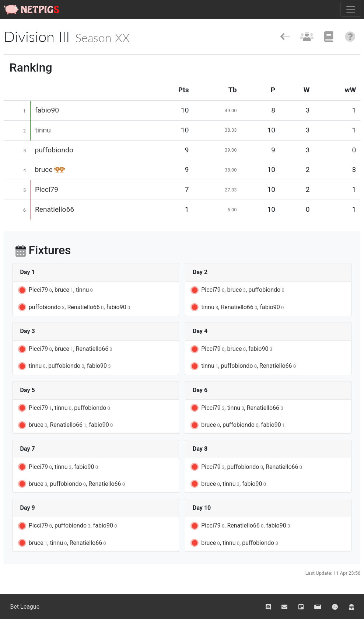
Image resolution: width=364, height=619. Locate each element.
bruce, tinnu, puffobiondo (234, 543)
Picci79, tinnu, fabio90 (57, 467)
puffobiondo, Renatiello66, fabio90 (73, 307)
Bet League (25, 607)
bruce (44, 170)
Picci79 (47, 189)
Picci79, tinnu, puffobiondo (64, 408)
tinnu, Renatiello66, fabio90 (237, 307)
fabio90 (47, 110)
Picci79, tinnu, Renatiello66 (236, 408)
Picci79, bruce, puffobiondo (237, 290)
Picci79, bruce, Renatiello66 (65, 349)
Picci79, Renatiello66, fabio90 (240, 526)
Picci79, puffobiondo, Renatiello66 (246, 467)
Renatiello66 (55, 209)
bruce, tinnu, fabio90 (228, 484)
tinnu (43, 130)
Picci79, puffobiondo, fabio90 (67, 526)
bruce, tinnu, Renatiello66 (62, 543)
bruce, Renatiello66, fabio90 (65, 425)
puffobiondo (54, 150)
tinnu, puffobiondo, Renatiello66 (243, 366)
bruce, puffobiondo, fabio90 (237, 425)
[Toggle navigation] (351, 9)
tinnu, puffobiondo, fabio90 (64, 366)
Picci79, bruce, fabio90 (231, 349)
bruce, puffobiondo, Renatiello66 (71, 484)
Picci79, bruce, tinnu (55, 290)
